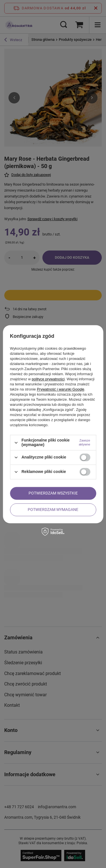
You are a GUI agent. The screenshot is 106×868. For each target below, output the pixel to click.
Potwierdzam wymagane (53, 510)
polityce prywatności (48, 379)
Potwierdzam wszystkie (53, 493)
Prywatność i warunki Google (60, 390)
